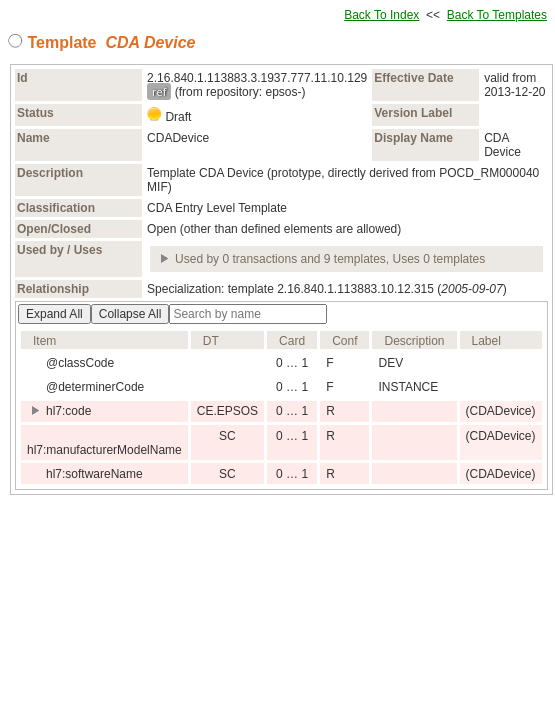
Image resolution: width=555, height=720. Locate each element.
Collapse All (130, 314)
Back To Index (381, 15)
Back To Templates (497, 15)
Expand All (54, 314)
